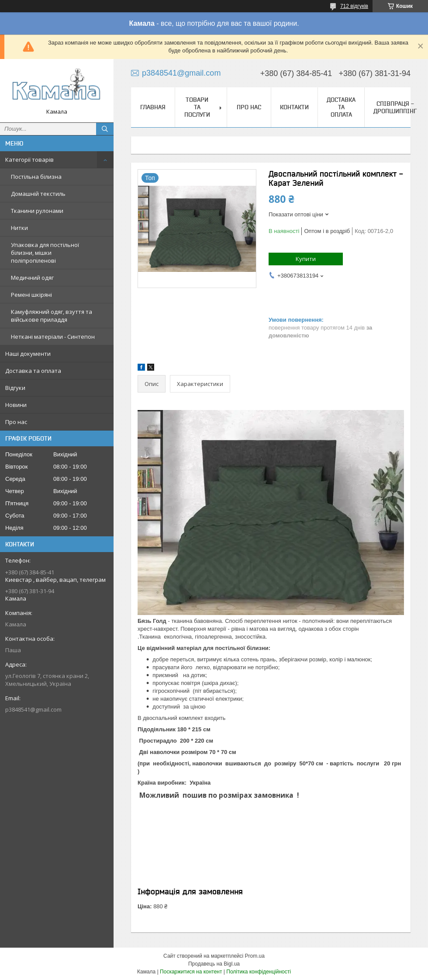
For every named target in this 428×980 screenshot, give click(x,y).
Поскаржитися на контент (191, 972)
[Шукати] (105, 129)
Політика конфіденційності (259, 972)
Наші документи (28, 354)
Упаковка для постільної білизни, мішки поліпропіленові (45, 253)
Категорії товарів (29, 160)
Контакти (294, 107)
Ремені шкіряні (31, 295)
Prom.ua (255, 956)
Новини (16, 405)
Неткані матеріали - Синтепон (53, 337)
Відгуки (15, 388)
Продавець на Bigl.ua (214, 964)
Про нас (16, 422)
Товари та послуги (197, 107)
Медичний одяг (32, 278)
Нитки (19, 228)
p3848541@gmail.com (33, 709)
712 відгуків (354, 6)
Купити (306, 259)
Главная (153, 107)
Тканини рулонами (37, 211)
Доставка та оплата (33, 371)
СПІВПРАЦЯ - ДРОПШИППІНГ (395, 107)
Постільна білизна (36, 177)
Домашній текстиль (38, 194)
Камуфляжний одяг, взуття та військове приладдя (52, 316)
